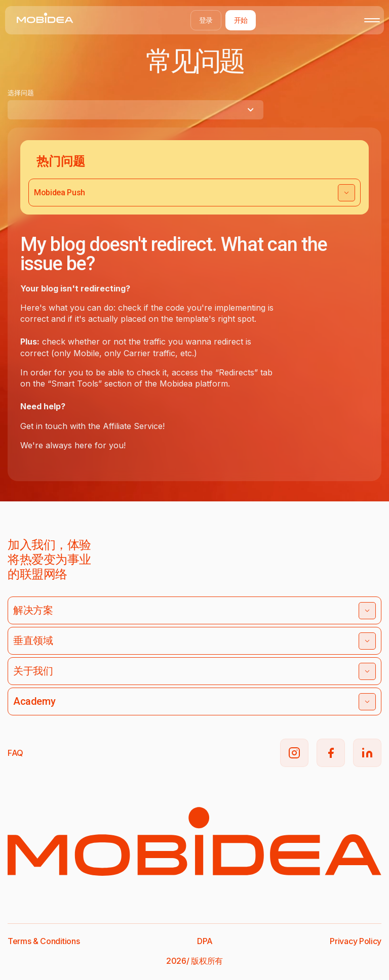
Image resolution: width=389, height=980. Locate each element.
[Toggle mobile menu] (372, 20)
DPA (205, 941)
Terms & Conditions (44, 941)
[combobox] (135, 110)
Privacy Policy (356, 941)
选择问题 (21, 93)
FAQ (15, 753)
